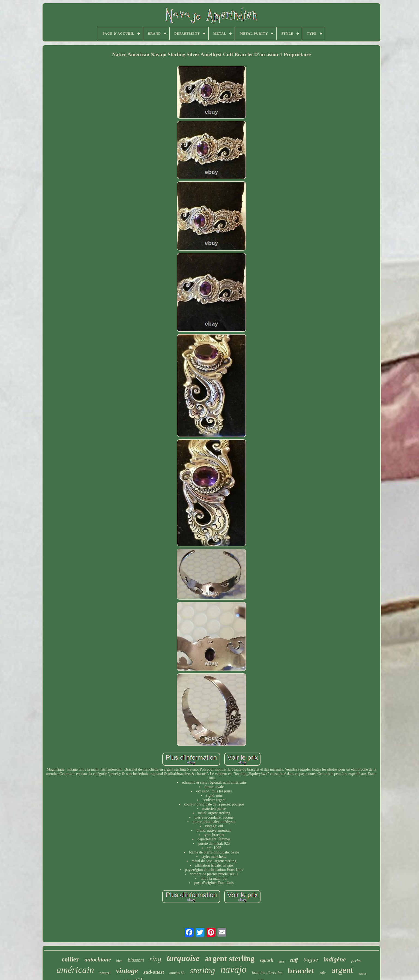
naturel (105, 973)
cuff (294, 960)
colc (323, 973)
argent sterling (230, 958)
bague (311, 959)
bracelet (301, 971)
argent (342, 970)
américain (75, 970)
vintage (127, 971)
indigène (335, 959)
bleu (119, 961)
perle (282, 962)
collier (70, 959)
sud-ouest (154, 972)
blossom (136, 960)
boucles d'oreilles (267, 973)
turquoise (183, 958)
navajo (233, 970)
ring (155, 959)
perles (356, 961)
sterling (203, 970)
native (362, 973)
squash (267, 960)
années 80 (177, 973)
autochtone (98, 960)
